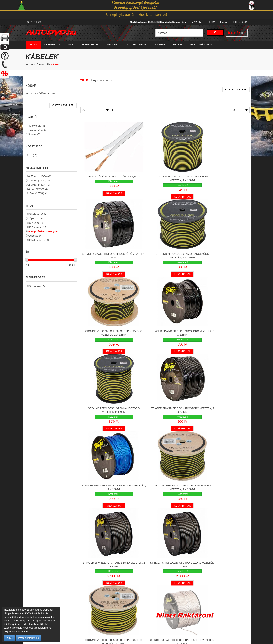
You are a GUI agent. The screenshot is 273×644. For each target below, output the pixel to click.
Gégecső (35, 236)
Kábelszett (37, 214)
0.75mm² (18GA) (40, 176)
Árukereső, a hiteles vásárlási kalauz (157, 594)
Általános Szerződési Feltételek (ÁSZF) (218, 567)
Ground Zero (38, 130)
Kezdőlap (31, 64)
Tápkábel (36, 218)
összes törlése (63, 105)
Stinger (34, 134)
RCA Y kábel (37, 227)
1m (33, 155)
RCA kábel (37, 223)
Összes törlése (236, 89)
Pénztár (223, 22)
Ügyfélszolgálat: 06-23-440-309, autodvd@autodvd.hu (157, 22)
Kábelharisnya (39, 240)
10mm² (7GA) (38, 193)
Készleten (37, 286)
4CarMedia (37, 126)
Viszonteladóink (149, 573)
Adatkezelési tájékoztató (211, 578)
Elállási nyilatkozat (207, 573)
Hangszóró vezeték (43, 231)
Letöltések (146, 584)
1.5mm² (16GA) (39, 180)
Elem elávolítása (127, 80)
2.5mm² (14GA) (39, 185)
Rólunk (144, 561)
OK (11, 638)
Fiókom (210, 22)
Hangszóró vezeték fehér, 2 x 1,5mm (108, 168)
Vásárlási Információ (208, 561)
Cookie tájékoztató (207, 584)
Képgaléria (146, 578)
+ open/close (5, 38)
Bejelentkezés (240, 22)
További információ (28, 638)
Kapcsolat (196, 22)
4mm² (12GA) (38, 189)
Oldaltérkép (203, 590)
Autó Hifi (44, 64)
